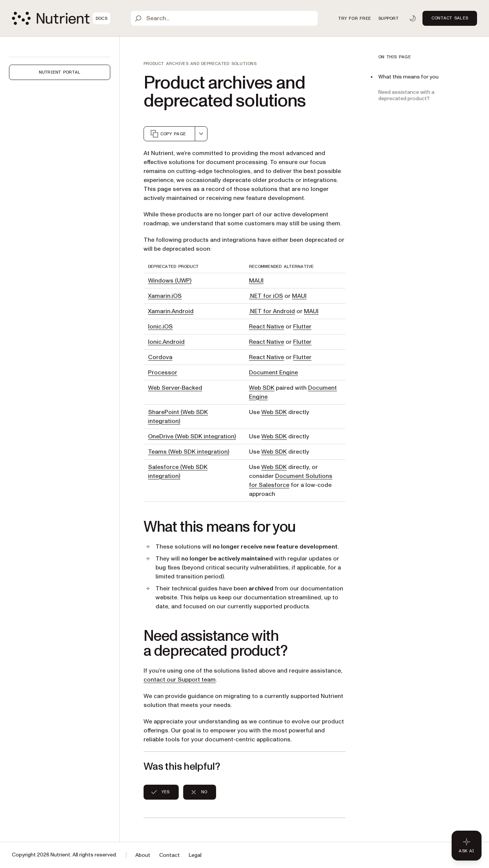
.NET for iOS (266, 296)
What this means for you (408, 77)
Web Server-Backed (175, 388)
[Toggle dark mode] (413, 18)
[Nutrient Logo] (61, 18)
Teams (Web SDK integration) (189, 452)
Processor (163, 373)
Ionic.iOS (160, 327)
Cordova (160, 357)
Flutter (302, 327)
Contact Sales (450, 18)
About (143, 855)
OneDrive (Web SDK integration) (192, 436)
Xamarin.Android (171, 311)
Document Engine (273, 373)
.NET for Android (272, 311)
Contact (170, 855)
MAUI (256, 281)
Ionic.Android (166, 342)
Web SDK (262, 388)
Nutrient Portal (60, 72)
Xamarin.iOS (165, 296)
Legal (195, 855)
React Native (267, 327)
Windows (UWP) (170, 281)
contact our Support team (180, 680)
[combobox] (201, 134)
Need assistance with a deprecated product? (406, 95)
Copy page (168, 134)
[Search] (224, 18)
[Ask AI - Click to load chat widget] (467, 846)
